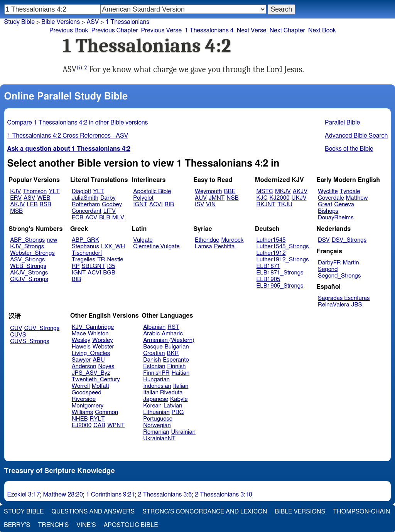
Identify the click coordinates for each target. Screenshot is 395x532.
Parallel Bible (342, 123)
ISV (199, 205)
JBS (356, 305)
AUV (201, 198)
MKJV (283, 191)
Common (106, 412)
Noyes (106, 366)
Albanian (154, 327)
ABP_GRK (85, 240)
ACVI (156, 205)
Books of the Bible (349, 149)
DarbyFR (329, 263)
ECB (78, 218)
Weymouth (208, 191)
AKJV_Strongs (29, 273)
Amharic (172, 334)
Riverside (84, 399)
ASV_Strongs (27, 260)
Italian (181, 386)
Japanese (156, 399)
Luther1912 (271, 253)
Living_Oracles (91, 353)
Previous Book (69, 30)
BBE (230, 191)
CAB (99, 425)
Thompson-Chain (361, 512)
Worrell (81, 386)
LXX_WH (113, 247)
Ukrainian (183, 432)
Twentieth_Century (96, 380)
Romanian (156, 432)
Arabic (151, 334)
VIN (211, 205)
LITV (110, 211)
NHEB (80, 419)
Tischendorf (87, 253)
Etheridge (207, 240)
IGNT (140, 205)
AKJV (17, 205)
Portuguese (158, 419)
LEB (32, 205)
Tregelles (84, 260)
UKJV (299, 198)
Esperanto (176, 360)
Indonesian (157, 386)
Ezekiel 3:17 (24, 495)
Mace (79, 334)
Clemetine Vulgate (156, 247)
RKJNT (266, 205)
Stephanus (85, 247)
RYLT (97, 419)
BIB (169, 205)
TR (101, 260)
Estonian (154, 366)
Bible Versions (61, 22)
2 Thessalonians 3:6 (165, 495)
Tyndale (350, 191)
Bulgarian (177, 347)
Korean (152, 406)
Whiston (98, 334)
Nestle (115, 260)
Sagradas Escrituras (344, 298)
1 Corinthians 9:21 (111, 495)
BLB (105, 218)
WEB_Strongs (28, 266)
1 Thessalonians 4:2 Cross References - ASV (68, 136)
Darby (108, 198)
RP (76, 266)
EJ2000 (82, 425)
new (52, 240)
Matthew (357, 198)
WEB (44, 198)
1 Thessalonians (127, 22)
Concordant (87, 211)
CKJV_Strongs (29, 279)
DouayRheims (336, 218)
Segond (328, 269)
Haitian (181, 373)
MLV (118, 218)
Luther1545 (271, 240)
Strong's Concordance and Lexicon (205, 512)
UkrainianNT (159, 439)
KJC (262, 198)
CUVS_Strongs (30, 341)
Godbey (112, 205)
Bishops (328, 211)
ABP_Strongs (27, 240)
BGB (109, 273)
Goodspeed (87, 393)
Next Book (322, 30)
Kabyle (179, 399)
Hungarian (156, 380)
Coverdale (331, 198)
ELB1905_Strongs (280, 286)
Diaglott (81, 191)
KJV (15, 191)
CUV (16, 328)
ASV (29, 198)
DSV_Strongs (349, 240)
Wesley (81, 340)
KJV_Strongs (27, 247)
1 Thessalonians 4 (209, 30)
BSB (46, 205)
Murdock (232, 240)
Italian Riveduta (163, 393)
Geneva (344, 205)
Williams (83, 412)
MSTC (265, 191)
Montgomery (88, 406)
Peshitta (225, 247)
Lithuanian (156, 412)
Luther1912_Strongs (283, 260)
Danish (152, 360)
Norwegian (157, 425)
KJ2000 (280, 198)
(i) (80, 68)
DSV (324, 240)
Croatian (154, 353)
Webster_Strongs (32, 253)
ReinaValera (333, 305)
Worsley (102, 340)
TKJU (285, 205)
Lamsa (203, 247)
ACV (91, 218)
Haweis (81, 347)
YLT (54, 191)
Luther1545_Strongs (283, 247)
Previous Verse (161, 30)
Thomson (35, 191)
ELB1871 (268, 266)
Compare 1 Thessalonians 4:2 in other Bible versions (78, 123)
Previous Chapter (115, 30)
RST (173, 327)
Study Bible (19, 22)
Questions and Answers (93, 512)
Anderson (84, 366)
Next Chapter (287, 30)
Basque (153, 347)
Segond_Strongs (339, 276)
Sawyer (81, 360)
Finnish (177, 366)
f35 (111, 266)
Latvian (173, 406)
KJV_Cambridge (93, 327)
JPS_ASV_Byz (91, 373)
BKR (173, 353)
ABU (99, 360)
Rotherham (86, 205)
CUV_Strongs (42, 328)
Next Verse (252, 30)
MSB (16, 211)
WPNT (116, 425)
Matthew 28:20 (63, 495)
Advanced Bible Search (356, 136)
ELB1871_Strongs (280, 273)
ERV (16, 198)
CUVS (18, 335)
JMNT (217, 198)
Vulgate (143, 240)
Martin (351, 263)
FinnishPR (156, 373)
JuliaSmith (85, 198)
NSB (232, 198)
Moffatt (100, 386)
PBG (178, 412)
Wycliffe (328, 191)
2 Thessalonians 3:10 (224, 495)
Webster (103, 347)
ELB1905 (268, 279)
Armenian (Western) (169, 340)
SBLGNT (93, 266)
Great (325, 205)
